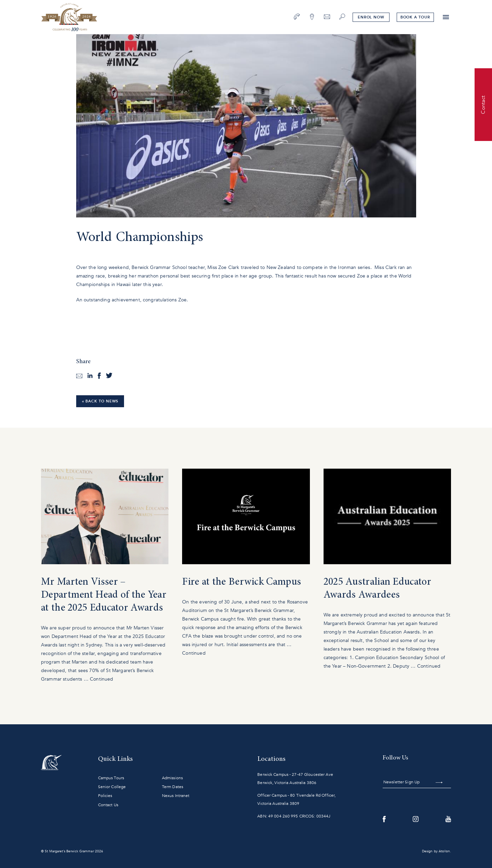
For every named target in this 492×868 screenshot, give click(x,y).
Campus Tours (111, 778)
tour (415, 17)
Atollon (444, 851)
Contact (483, 104)
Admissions (172, 778)
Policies (105, 796)
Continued (101, 679)
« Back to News (100, 401)
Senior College (112, 787)
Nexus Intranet (176, 796)
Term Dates (173, 787)
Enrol (371, 17)
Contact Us (108, 805)
